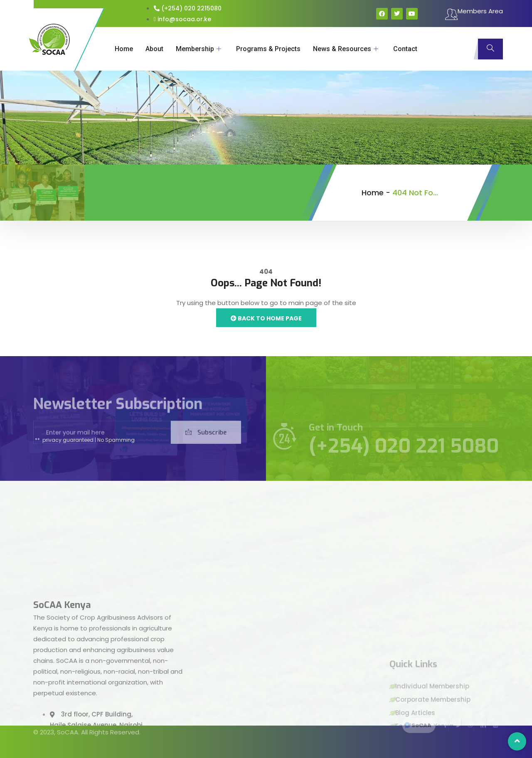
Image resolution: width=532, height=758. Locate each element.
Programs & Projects (268, 49)
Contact (405, 49)
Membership (198, 49)
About (154, 49)
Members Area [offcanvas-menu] (474, 14)
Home (124, 49)
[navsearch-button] (490, 49)
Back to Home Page (266, 318)
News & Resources (346, 49)
